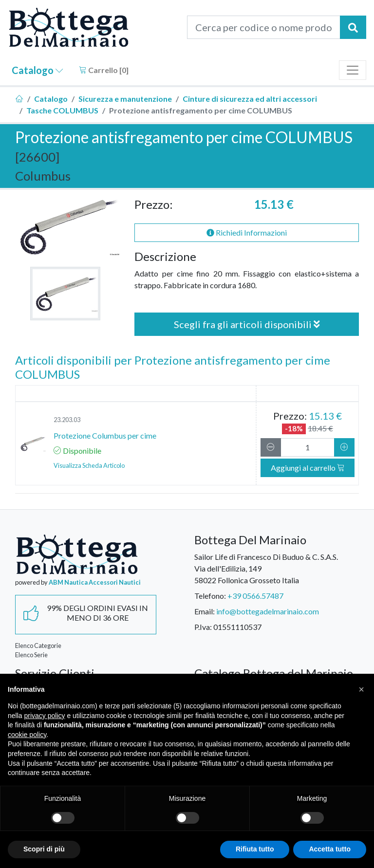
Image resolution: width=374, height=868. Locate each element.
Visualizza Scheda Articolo (89, 465)
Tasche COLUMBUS (62, 110)
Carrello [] (104, 70)
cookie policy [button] (27, 735)
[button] (361, 689)
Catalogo (37, 70)
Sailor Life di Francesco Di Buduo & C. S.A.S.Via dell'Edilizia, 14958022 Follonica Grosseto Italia (266, 568)
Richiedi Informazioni (247, 232)
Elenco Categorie (38, 646)
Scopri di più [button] (44, 849)
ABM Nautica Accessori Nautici (95, 582)
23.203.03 (67, 420)
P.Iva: (203, 627)
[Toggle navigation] (353, 70)
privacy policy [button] (44, 716)
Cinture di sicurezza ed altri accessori (250, 99)
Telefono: (210, 596)
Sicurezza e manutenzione (125, 99)
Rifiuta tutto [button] (255, 849)
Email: (205, 611)
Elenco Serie (31, 655)
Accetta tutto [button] (330, 849)
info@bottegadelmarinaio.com (268, 611)
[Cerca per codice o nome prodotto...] (264, 27)
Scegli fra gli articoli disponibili (247, 324)
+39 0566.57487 (255, 596)
